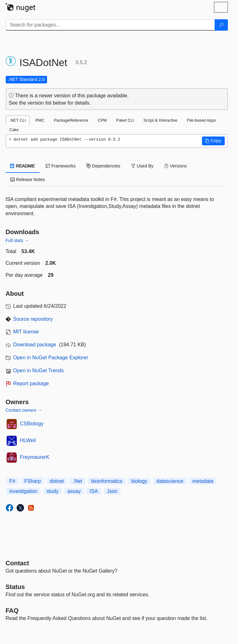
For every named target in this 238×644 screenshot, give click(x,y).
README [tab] (23, 166)
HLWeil (28, 440)
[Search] (221, 25)
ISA (94, 491)
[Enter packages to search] (110, 25)
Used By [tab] (142, 166)
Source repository (33, 319)
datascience (170, 481)
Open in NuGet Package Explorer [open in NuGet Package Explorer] (51, 358)
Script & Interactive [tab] (160, 120)
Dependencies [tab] (103, 166)
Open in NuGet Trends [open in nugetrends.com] (39, 371)
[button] (213, 141)
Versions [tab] (175, 166)
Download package (35, 345)
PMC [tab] (40, 120)
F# (12, 481)
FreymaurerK (35, 457)
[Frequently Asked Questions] (12, 611)
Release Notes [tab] (28, 179)
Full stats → (17, 240)
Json (112, 491)
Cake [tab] (14, 130)
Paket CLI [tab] (125, 120)
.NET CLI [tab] (18, 120)
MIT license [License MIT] (26, 332)
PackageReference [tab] (71, 120)
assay (74, 491)
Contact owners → (24, 410)
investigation (24, 491)
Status (15, 587)
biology (139, 481)
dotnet (57, 481)
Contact (17, 563)
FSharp (33, 481)
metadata (203, 481)
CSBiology (32, 424)
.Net (77, 481)
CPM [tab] (102, 120)
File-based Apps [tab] (201, 120)
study (52, 491)
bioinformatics (107, 481)
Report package (31, 383)
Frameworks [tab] (61, 166)
